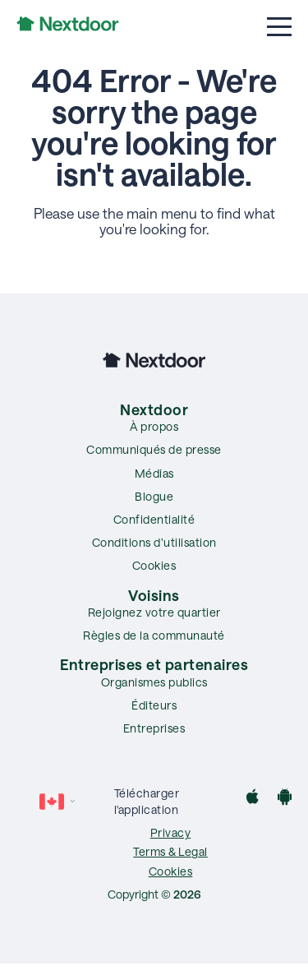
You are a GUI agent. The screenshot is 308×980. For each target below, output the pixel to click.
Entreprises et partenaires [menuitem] (154, 664)
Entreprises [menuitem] (154, 728)
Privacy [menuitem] (171, 832)
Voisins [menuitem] (154, 595)
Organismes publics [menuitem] (154, 682)
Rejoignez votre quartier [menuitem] (154, 612)
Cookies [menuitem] (154, 565)
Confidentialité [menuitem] (154, 519)
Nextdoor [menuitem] (154, 409)
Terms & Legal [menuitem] (170, 851)
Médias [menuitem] (154, 473)
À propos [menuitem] (154, 426)
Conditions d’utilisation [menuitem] (154, 542)
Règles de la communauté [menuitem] (154, 635)
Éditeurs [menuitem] (154, 705)
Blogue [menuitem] (154, 496)
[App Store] (253, 799)
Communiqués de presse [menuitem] (154, 449)
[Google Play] (285, 799)
